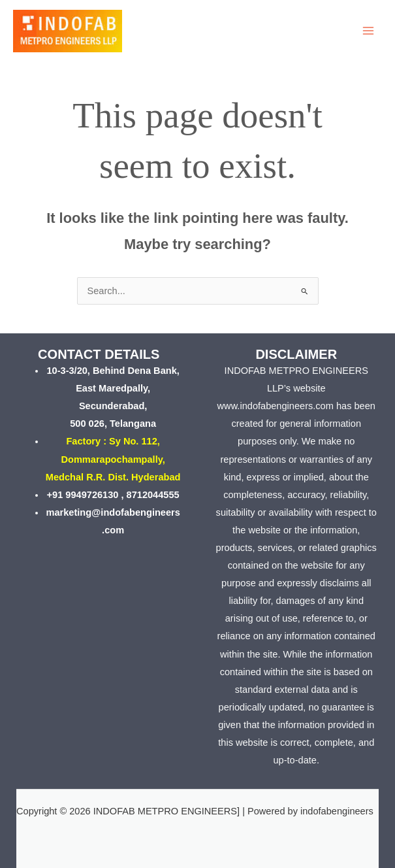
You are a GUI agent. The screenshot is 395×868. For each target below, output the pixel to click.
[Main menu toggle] (368, 31)
